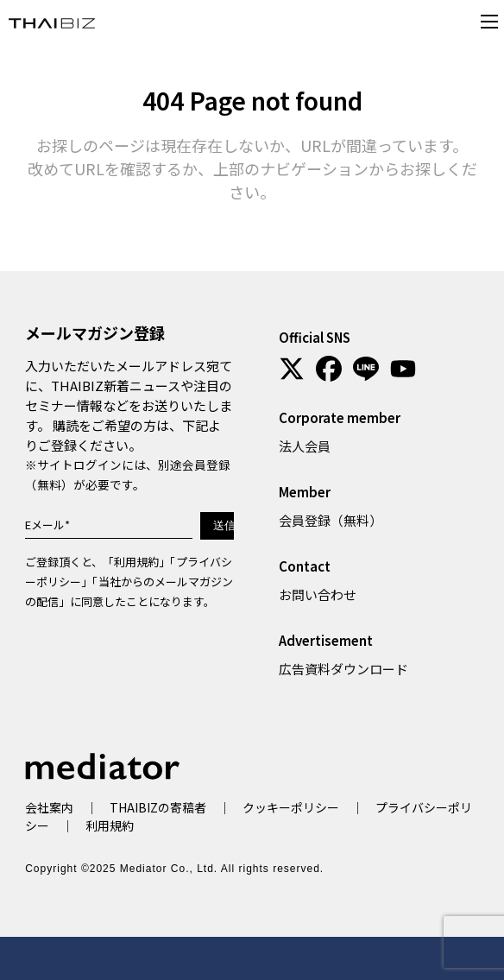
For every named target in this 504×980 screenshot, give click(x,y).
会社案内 (49, 807)
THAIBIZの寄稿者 (158, 807)
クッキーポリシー (291, 807)
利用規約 (136, 562)
